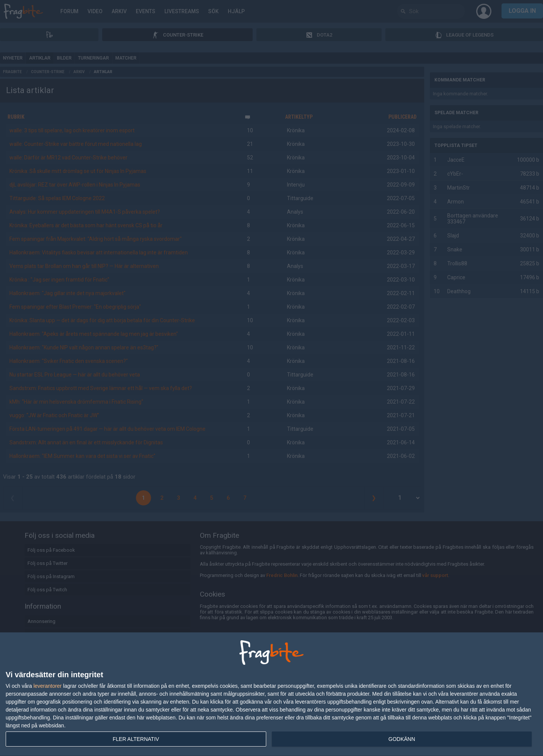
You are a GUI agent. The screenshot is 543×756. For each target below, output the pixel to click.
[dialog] (271, 694)
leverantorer (48, 686)
